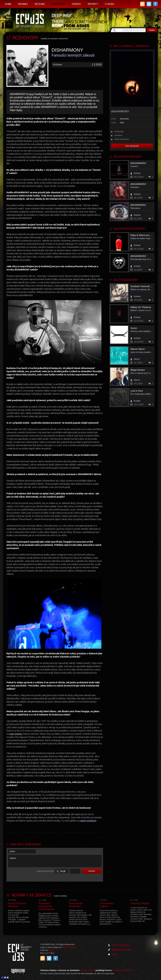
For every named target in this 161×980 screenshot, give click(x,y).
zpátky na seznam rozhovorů (55, 39)
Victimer (57, 65)
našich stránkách (88, 821)
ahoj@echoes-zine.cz (122, 950)
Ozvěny (76, 4)
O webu (110, 4)
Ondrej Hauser (70, 947)
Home (8, 4)
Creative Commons (122, 970)
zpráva (55, 861)
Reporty (93, 4)
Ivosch (52, 950)
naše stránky (16, 734)
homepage (119, 132)
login (114, 954)
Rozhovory (58, 4)
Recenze (40, 4)
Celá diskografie (132, 146)
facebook (118, 135)
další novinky (61, 896)
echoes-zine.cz (88, 970)
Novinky (23, 4)
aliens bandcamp (122, 139)
